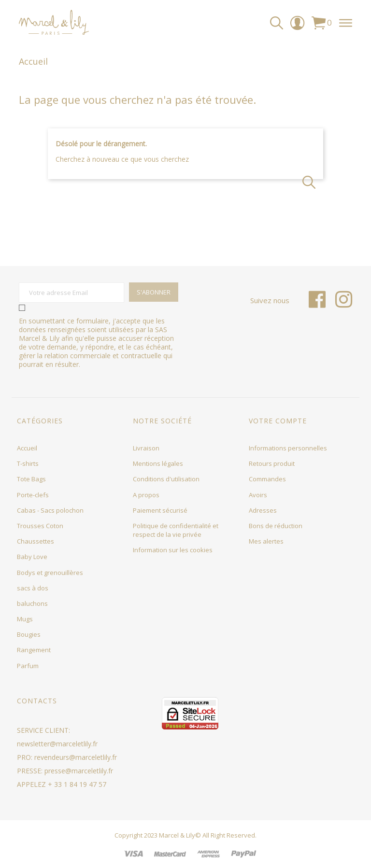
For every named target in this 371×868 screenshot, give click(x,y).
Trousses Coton (40, 526)
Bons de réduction (276, 526)
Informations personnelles (288, 448)
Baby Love (32, 557)
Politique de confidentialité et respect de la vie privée (176, 530)
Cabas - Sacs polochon (50, 510)
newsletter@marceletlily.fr (57, 744)
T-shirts (28, 463)
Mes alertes (266, 541)
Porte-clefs (33, 495)
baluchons (32, 603)
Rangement (34, 650)
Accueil (27, 448)
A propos (146, 495)
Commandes (267, 479)
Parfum (28, 666)
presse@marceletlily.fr (79, 771)
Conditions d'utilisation (166, 479)
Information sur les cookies (173, 550)
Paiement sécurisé (160, 510)
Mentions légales (158, 463)
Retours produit (272, 463)
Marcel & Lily (177, 835)
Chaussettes (36, 541)
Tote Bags (31, 479)
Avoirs (258, 495)
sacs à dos (33, 588)
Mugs (25, 619)
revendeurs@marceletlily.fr (76, 757)
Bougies (29, 634)
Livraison (146, 448)
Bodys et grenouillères (50, 573)
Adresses (263, 510)
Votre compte (278, 421)
